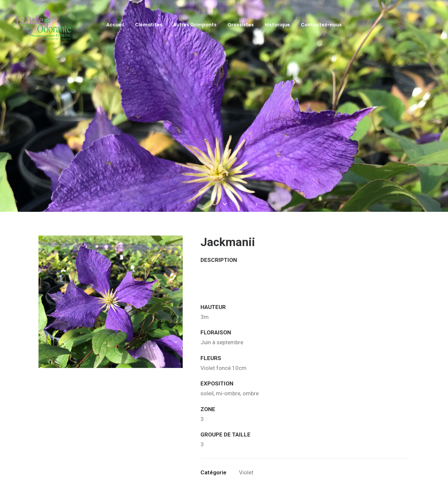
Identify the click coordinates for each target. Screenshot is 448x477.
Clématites (149, 25)
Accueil (115, 25)
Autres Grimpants (195, 25)
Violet (246, 445)
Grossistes (241, 25)
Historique (277, 25)
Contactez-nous (321, 25)
